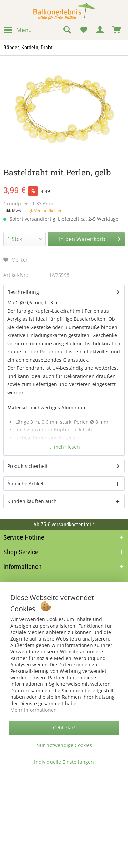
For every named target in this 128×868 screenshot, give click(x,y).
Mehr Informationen (33, 710)
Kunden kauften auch (32, 501)
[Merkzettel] (84, 30)
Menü (18, 29)
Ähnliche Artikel (25, 483)
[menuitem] (18, 30)
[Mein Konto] (100, 30)
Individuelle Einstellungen (64, 762)
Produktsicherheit (27, 466)
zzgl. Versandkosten (44, 211)
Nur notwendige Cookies (64, 745)
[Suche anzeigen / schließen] (67, 30)
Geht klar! (64, 728)
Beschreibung (23, 292)
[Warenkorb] (117, 30)
